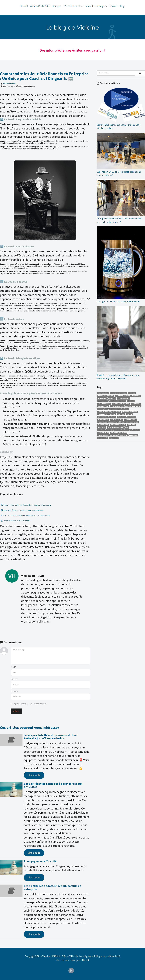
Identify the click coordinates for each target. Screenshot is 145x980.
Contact (114, 6)
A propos (57, 6)
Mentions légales (83, 956)
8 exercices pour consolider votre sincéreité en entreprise (26, 516)
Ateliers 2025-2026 (40, 6)
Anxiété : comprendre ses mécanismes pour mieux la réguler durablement (121, 343)
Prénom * (14, 679)
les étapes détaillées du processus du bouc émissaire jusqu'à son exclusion (51, 737)
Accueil (24, 6)
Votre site (14, 691)
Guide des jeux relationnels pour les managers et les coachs (26, 505)
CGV (64, 956)
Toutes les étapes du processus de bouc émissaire (23, 510)
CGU (71, 956)
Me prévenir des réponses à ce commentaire (28, 704)
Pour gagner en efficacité (40, 861)
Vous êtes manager (97, 6)
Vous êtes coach (74, 6)
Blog (122, 6)
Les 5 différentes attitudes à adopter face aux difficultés (53, 785)
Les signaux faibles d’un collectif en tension (121, 265)
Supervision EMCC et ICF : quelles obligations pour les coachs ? (121, 155)
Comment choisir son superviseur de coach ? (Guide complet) (121, 109)
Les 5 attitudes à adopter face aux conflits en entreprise (52, 888)
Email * (13, 667)
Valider (16, 711)
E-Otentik (85, 960)
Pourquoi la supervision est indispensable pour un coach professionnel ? (121, 202)
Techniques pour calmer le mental (16, 521)
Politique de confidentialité (107, 956)
